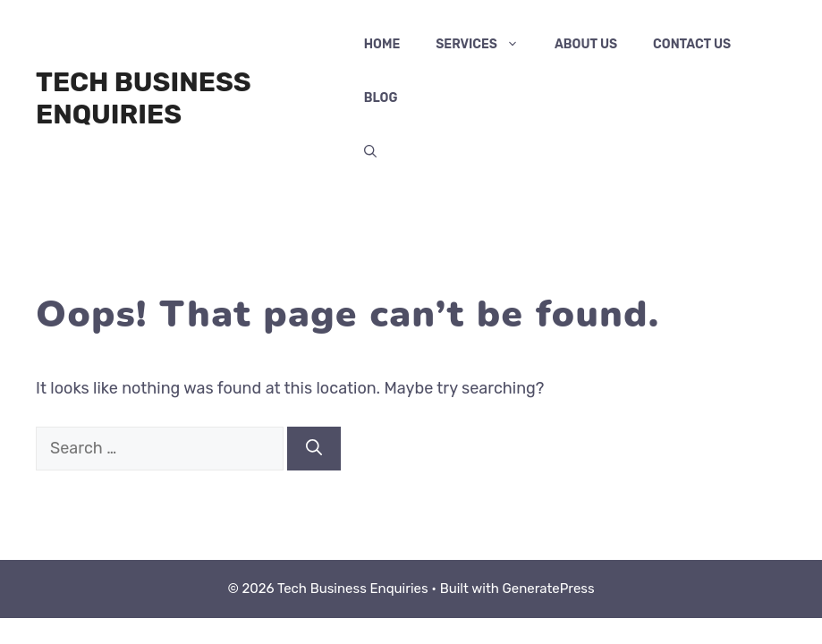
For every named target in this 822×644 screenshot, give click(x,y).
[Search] (314, 449)
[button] (370, 152)
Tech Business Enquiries (144, 98)
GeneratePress (549, 589)
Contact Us (692, 44)
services (486, 45)
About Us (586, 44)
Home (382, 44)
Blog (381, 98)
